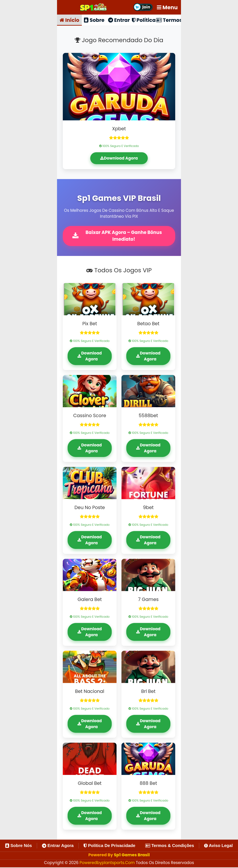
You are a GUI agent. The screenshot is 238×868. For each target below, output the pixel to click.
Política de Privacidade (109, 846)
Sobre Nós (19, 846)
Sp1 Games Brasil (132, 855)
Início (69, 20)
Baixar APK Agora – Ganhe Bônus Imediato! (118, 236)
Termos (169, 20)
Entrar (119, 20)
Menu (167, 7)
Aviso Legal (218, 846)
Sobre (94, 20)
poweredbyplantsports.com (108, 863)
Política (144, 20)
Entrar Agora (58, 846)
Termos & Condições (170, 846)
